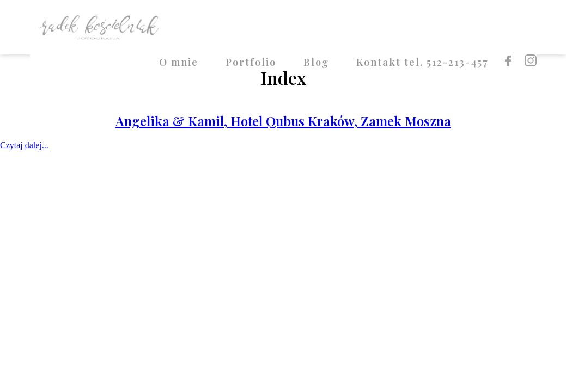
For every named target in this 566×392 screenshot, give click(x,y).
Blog (316, 62)
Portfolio (251, 62)
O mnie (179, 62)
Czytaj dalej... (24, 145)
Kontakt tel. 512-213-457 (422, 62)
